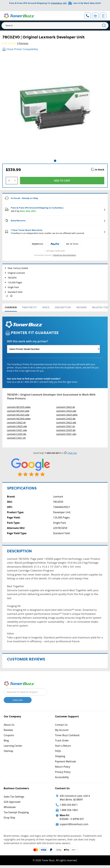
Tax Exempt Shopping (16, 812)
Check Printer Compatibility (20, 49)
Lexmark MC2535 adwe (19, 407)
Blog (6, 740)
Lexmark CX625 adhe (67, 415)
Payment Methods (66, 761)
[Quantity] (12, 181)
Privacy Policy (63, 772)
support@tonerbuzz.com (74, 824)
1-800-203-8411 (69, 805)
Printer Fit (30, 307)
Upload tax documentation (64, 255)
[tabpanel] (55, 107)
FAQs (58, 751)
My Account (62, 730)
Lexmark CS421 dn (66, 426)
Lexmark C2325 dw (17, 434)
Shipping (60, 756)
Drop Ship (9, 818)
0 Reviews (23, 43)
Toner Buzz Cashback (67, 735)
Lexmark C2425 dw (66, 419)
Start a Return (63, 746)
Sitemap (8, 751)
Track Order (62, 740)
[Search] (55, 26)
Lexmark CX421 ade (17, 430)
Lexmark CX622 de (16, 422)
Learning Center (13, 746)
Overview (11, 307)
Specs (46, 307)
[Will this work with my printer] (53, 349)
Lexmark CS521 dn (16, 438)
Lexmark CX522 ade (66, 411)
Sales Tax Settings (14, 797)
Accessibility (62, 777)
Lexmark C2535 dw (66, 430)
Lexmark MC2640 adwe (19, 419)
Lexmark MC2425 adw (18, 411)
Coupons (9, 735)
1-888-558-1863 (69, 810)
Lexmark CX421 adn (66, 434)
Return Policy (63, 767)
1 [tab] (55, 161)
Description (63, 307)
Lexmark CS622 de (66, 407)
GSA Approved (12, 802)
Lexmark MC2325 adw (18, 415)
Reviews (82, 307)
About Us (9, 725)
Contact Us (61, 725)
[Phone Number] (88, 16)
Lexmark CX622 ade (66, 422)
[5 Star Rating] (31, 467)
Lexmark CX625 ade (17, 426)
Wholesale (10, 807)
